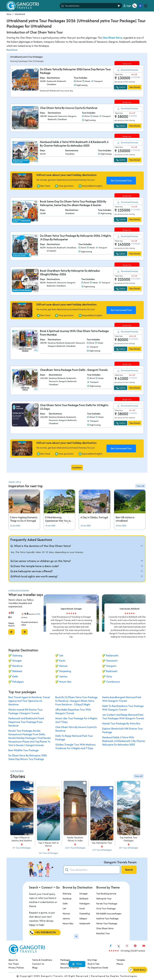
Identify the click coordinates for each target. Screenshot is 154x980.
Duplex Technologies (124, 976)
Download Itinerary (130, 70)
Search (129, 870)
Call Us (121, 87)
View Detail (135, 87)
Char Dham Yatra (112, 38)
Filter (77, 964)
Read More (12, 50)
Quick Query (137, 970)
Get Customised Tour (121, 181)
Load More (77, 468)
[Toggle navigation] (146, 6)
